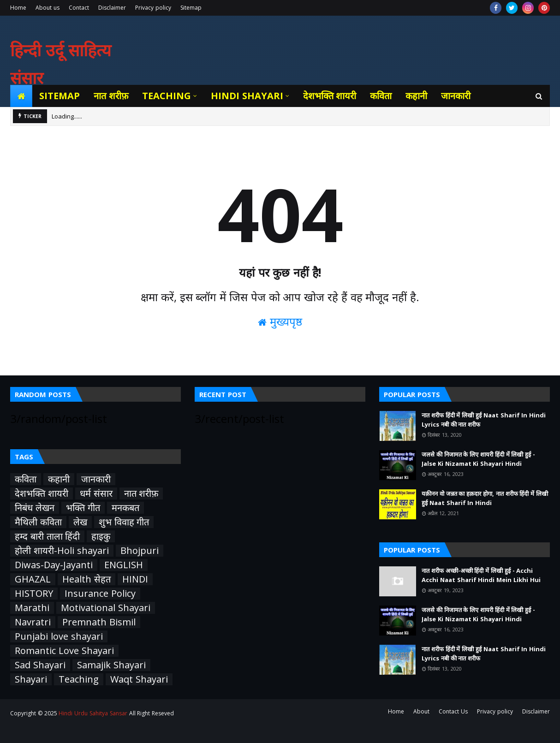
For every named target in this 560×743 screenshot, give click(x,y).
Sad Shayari (40, 665)
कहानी (59, 479)
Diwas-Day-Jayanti (54, 565)
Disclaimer (112, 8)
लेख (80, 522)
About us (48, 8)
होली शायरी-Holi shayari (62, 551)
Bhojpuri (140, 551)
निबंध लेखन (35, 508)
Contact (79, 8)
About (421, 711)
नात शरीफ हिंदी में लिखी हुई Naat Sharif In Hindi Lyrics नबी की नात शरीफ (484, 420)
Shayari (31, 679)
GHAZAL (33, 579)
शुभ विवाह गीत (124, 522)
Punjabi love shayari (59, 636)
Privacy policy (153, 8)
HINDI (135, 579)
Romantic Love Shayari (64, 651)
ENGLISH (124, 565)
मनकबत (125, 508)
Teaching (79, 679)
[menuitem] (21, 96)
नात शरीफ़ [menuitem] (111, 96)
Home (18, 8)
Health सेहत (86, 579)
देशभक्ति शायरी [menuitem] (330, 96)
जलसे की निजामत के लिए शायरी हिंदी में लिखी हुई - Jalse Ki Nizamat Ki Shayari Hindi (478, 459)
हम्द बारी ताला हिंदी (47, 536)
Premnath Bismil (99, 622)
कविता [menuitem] (381, 96)
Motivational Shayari (106, 608)
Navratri (33, 622)
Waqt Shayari (139, 679)
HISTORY (34, 594)
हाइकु (101, 536)
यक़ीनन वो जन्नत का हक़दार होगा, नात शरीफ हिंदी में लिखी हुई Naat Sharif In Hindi (485, 498)
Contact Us (453, 711)
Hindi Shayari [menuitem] (247, 96)
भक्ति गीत (83, 508)
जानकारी (96, 479)
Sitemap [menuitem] (60, 96)
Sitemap (191, 8)
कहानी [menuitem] (416, 96)
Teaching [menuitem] (167, 96)
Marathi (32, 608)
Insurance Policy (100, 594)
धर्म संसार (96, 493)
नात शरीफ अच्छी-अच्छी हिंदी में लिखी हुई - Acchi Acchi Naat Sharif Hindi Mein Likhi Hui (481, 575)
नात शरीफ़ (141, 493)
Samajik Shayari (111, 665)
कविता (26, 479)
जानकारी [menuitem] (456, 96)
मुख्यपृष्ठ (280, 321)
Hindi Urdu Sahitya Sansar (93, 713)
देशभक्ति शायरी (42, 493)
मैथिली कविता (38, 522)
